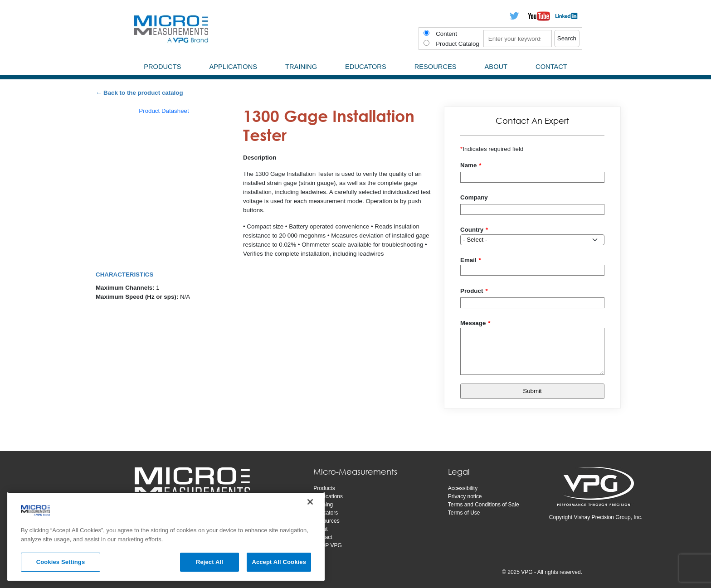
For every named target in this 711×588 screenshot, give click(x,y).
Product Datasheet (164, 111)
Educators (326, 513)
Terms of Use (464, 513)
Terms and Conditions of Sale (484, 505)
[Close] (310, 502)
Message (473, 323)
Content (446, 34)
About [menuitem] (496, 67)
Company (474, 197)
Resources (326, 521)
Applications (328, 496)
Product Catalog (458, 44)
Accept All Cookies (279, 562)
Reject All (209, 562)
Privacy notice (465, 496)
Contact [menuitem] (551, 67)
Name (468, 165)
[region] (166, 536)
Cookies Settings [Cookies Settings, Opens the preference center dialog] (61, 562)
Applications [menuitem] (233, 67)
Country (472, 230)
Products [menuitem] (162, 67)
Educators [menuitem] (366, 67)
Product (472, 291)
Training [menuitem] (301, 67)
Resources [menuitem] (436, 67)
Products (324, 488)
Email (468, 260)
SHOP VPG (327, 545)
